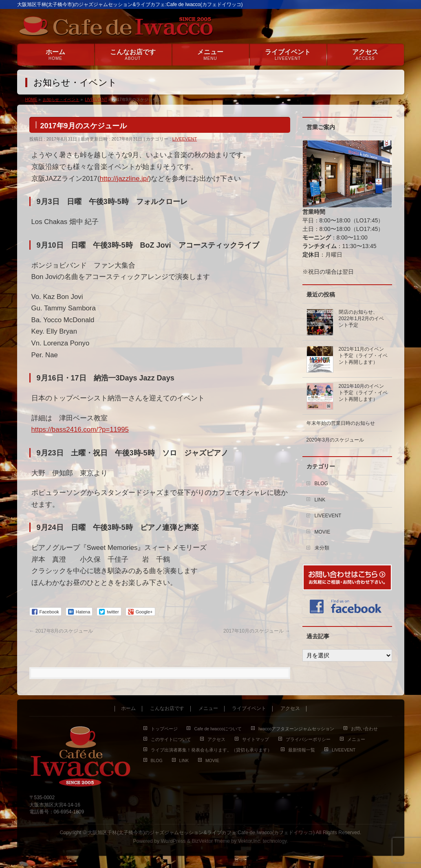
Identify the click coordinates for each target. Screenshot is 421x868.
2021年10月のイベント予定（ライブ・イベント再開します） (363, 393)
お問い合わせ (364, 729)
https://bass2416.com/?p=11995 (80, 430)
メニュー (208, 709)
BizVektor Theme (211, 841)
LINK (320, 500)
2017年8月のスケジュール (61, 631)
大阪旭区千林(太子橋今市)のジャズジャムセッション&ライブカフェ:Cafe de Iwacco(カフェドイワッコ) (201, 833)
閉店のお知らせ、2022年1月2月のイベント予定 (361, 319)
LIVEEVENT (185, 139)
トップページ (164, 729)
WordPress (173, 841)
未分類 (322, 548)
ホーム (128, 709)
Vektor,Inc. (250, 841)
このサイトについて (171, 739)
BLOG (321, 483)
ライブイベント (249, 709)
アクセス (290, 709)
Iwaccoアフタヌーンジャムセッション (296, 729)
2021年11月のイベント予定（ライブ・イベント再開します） (363, 356)
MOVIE (323, 532)
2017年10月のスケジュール (257, 631)
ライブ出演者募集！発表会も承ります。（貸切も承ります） (211, 750)
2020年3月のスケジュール (335, 440)
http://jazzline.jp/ (124, 179)
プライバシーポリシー (308, 739)
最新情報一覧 (302, 750)
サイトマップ (256, 739)
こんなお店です (167, 709)
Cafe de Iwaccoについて (218, 729)
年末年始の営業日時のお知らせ (341, 423)
